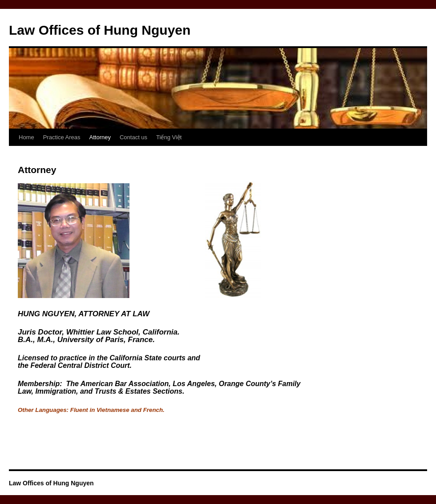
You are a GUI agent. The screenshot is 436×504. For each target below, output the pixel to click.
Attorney (100, 137)
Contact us (133, 137)
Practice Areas (62, 137)
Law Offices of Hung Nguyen (100, 30)
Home (26, 137)
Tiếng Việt (169, 137)
